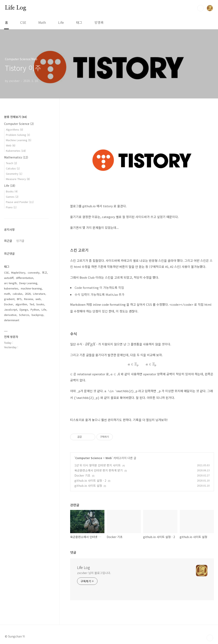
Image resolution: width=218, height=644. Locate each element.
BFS (19, 299)
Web (109, 456)
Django (24, 309)
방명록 (99, 22)
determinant (12, 320)
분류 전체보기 (15, 117)
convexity (34, 272)
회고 (44, 272)
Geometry (14, 174)
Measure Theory (18, 179)
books (40, 304)
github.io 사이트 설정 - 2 (90, 479)
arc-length (10, 283)
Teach (11, 163)
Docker (9, 304)
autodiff (9, 278)
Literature (39, 294)
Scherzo (24, 315)
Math (42, 22)
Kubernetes (16, 151)
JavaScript (11, 309)
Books (12, 191)
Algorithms (14, 129)
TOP (210, 636)
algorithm (21, 304)
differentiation (25, 278)
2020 (28, 294)
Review (29, 299)
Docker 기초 (82, 474)
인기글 (20, 241)
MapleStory (18, 272)
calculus (18, 294)
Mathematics (16, 157)
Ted (32, 304)
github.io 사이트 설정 (88, 484)
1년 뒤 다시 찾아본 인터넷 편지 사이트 (98, 463)
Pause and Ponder (20, 202)
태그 (79, 22)
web (38, 299)
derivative (10, 315)
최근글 (8, 241)
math (7, 294)
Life (61, 22)
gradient (9, 299)
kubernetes (11, 288)
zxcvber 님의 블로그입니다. (94, 571)
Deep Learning (28, 283)
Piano (11, 207)
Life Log (15, 8)
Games (12, 197)
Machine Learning (19, 140)
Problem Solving (18, 135)
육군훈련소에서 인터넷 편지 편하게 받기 (99, 468)
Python (35, 309)
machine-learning (31, 288)
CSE (23, 22)
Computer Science (89, 456)
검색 (200, 8)
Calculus (13, 168)
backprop (38, 315)
